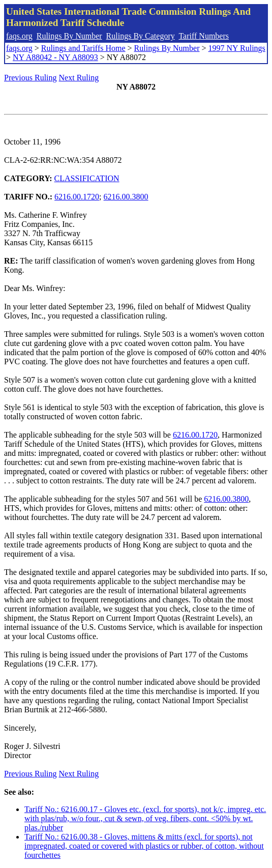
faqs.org (19, 36)
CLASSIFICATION (87, 178)
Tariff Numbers (204, 36)
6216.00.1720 (77, 197)
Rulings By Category (141, 36)
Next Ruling (79, 78)
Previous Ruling (31, 78)
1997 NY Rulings (237, 48)
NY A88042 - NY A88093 (55, 57)
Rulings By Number (69, 36)
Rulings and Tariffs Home (83, 48)
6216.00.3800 (126, 197)
